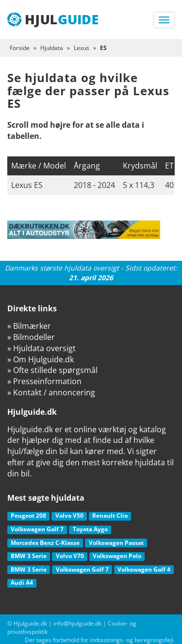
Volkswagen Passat (116, 543)
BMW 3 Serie (29, 556)
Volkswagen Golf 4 (144, 569)
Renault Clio (110, 516)
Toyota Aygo (90, 529)
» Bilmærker (29, 326)
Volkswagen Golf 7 (37, 529)
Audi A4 (22, 583)
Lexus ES (27, 185)
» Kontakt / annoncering (51, 392)
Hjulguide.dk (30, 623)
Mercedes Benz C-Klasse (45, 543)
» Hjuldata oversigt (41, 348)
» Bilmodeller (31, 337)
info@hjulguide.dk (77, 623)
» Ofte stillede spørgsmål (52, 370)
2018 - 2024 (94, 185)
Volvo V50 (69, 516)
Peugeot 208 (28, 516)
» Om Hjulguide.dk (41, 359)
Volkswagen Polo (117, 556)
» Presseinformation (44, 381)
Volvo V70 (70, 556)
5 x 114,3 (139, 185)
